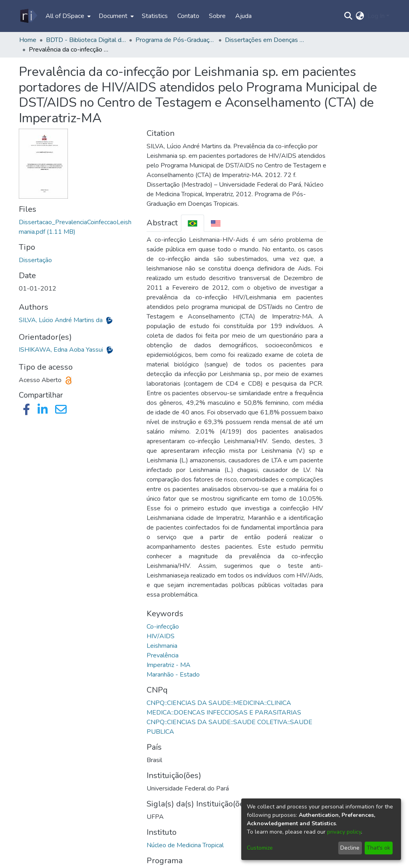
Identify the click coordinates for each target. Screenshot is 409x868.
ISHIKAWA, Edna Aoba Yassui (62, 350)
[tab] (193, 223)
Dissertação (35, 260)
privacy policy (344, 832)
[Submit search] (348, 16)
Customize (260, 848)
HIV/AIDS (161, 636)
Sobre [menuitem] (217, 16)
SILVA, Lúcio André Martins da (62, 320)
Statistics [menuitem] (155, 16)
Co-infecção (163, 627)
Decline (350, 848)
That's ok (378, 848)
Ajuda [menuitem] (243, 16)
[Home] (28, 16)
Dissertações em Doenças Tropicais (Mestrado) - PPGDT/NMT (265, 40)
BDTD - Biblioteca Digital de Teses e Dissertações (86, 40)
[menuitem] (67, 16)
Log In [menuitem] (376, 16)
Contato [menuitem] (188, 16)
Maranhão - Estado (173, 675)
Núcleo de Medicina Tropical (185, 845)
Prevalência (163, 655)
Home (28, 40)
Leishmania (162, 646)
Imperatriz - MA (169, 665)
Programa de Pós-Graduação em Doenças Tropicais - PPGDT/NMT (175, 40)
